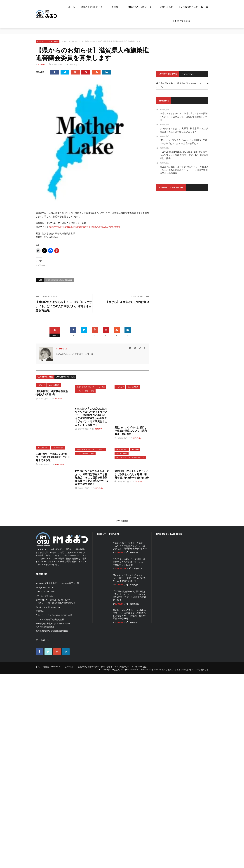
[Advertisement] (182, 228)
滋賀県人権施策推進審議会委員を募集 (59, 280)
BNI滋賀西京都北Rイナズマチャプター (53, 817)
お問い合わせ (167, 7)
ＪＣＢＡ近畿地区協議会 (47, 813)
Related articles (45, 377)
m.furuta (42, 65)
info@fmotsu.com (52, 801)
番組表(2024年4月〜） (92, 7)
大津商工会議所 (43, 820)
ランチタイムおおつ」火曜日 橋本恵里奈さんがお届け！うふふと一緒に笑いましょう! (129, 756)
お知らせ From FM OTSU (85, 387)
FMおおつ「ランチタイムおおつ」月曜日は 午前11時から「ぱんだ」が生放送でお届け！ (129, 772)
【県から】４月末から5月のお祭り (127, 302)
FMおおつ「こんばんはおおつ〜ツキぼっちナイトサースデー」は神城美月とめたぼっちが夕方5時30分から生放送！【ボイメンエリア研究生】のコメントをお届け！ (92, 417)
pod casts (135, 643)
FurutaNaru (60, 658)
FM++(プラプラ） (43, 641)
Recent (102, 728)
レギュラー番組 (82, 391)
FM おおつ (116, 863)
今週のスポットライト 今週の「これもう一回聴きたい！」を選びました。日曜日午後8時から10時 (130, 739)
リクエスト (115, 7)
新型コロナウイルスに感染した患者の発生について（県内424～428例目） (131, 624)
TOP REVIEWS (188, 74)
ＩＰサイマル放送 (181, 21)
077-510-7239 (49, 785)
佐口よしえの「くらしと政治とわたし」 (130, 651)
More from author (65, 377)
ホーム (72, 7)
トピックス (41, 42)
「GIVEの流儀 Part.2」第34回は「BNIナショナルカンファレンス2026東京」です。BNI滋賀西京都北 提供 (129, 789)
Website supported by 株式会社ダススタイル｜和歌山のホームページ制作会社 (175, 863)
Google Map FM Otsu (45, 781)
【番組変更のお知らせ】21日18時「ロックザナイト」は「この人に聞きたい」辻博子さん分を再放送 (64, 306)
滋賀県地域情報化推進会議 (48, 824)
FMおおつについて (189, 7)
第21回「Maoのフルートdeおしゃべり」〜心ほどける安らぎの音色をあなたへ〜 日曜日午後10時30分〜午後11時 (130, 808)
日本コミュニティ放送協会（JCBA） (52, 809)
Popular (114, 728)
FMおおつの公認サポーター (140, 7)
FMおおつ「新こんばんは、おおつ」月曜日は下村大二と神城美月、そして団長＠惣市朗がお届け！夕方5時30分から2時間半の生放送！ (92, 671)
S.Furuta (138, 676)
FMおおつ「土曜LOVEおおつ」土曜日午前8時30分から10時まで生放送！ (53, 651)
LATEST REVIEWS (168, 74)
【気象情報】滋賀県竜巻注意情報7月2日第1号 (52, 393)
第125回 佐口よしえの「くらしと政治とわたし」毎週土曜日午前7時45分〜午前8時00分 (132, 668)
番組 (93, 391)
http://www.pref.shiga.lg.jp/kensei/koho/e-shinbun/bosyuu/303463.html (84, 227)
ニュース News (53, 42)
